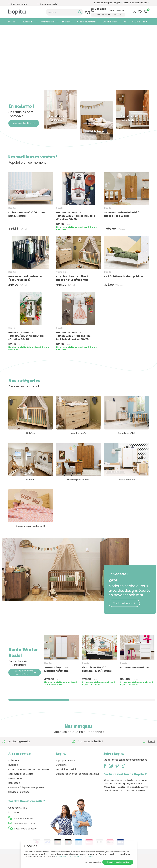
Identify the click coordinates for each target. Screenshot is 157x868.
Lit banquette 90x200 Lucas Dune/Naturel (27, 225)
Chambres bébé (48, 22)
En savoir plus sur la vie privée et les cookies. (75, 856)
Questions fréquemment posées (26, 802)
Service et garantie (19, 806)
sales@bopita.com (117, 10)
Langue (117, 3)
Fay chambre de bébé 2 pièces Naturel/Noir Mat (72, 289)
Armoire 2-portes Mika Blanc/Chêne (56, 683)
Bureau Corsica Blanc (134, 682)
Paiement (14, 775)
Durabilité (61, 779)
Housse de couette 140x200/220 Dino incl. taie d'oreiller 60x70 (26, 347)
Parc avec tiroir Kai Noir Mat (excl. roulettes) (27, 289)
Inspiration (14, 827)
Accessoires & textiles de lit (135, 22)
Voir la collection (24, 134)
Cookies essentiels (93, 862)
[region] (78, 676)
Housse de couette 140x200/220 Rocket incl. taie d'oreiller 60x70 (76, 227)
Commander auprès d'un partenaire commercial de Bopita (29, 786)
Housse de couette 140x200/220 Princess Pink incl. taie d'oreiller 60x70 (74, 347)
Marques (108, 3)
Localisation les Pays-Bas (136, 3)
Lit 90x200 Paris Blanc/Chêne (124, 288)
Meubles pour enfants (86, 22)
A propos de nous (66, 775)
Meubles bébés (28, 22)
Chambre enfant (110, 22)
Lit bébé (12, 22)
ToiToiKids (62, 283)
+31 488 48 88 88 (98, 10)
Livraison (13, 779)
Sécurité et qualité (66, 784)
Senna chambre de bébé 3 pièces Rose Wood (122, 225)
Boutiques (99, 3)
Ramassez (14, 797)
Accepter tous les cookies (118, 862)
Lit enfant (66, 22)
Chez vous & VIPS (18, 822)
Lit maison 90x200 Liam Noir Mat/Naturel (97, 683)
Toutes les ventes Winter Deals (25, 687)
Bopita (12, 219)
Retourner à (15, 793)
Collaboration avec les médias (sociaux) (78, 788)
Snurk (59, 219)
